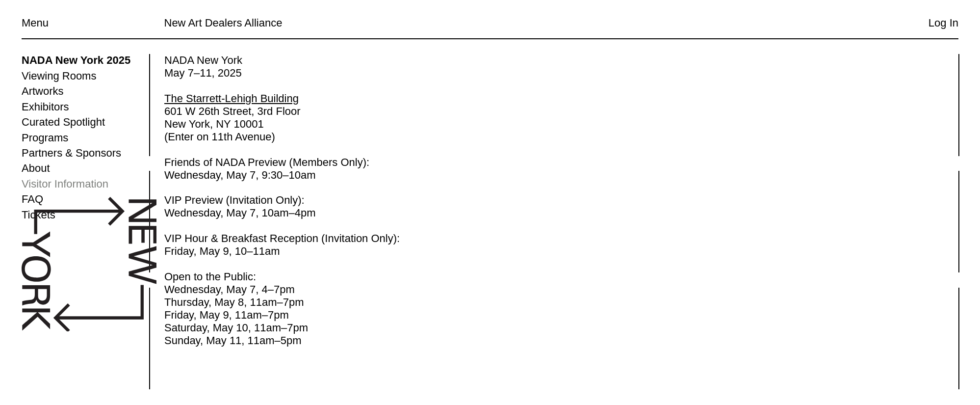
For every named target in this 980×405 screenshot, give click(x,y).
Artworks (43, 91)
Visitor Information (65, 184)
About (36, 168)
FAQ (32, 199)
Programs (45, 138)
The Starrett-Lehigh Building (232, 98)
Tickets (39, 215)
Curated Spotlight (63, 122)
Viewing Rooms (59, 76)
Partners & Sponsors (71, 153)
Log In (943, 23)
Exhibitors (45, 107)
